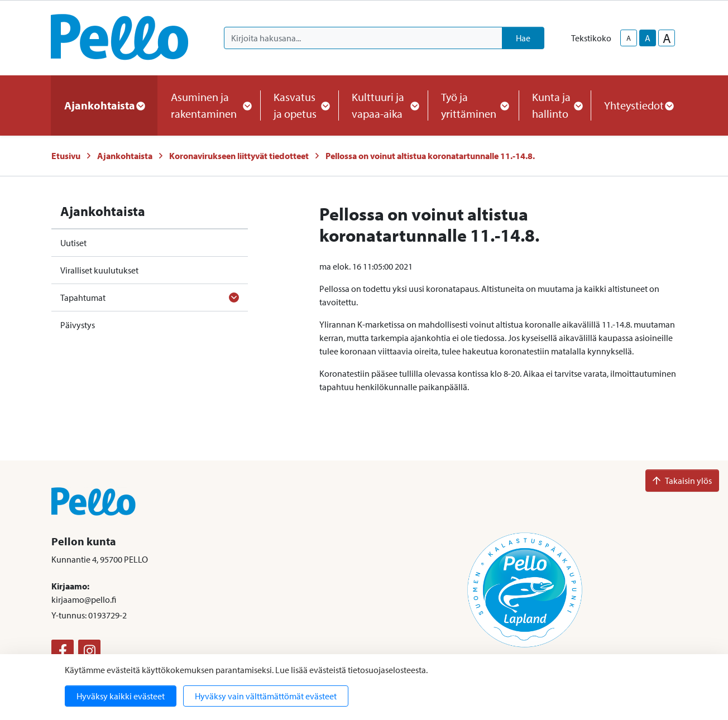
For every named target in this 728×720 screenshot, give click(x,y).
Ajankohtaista (125, 156)
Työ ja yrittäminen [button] (473, 105)
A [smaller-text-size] (629, 38)
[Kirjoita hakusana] (363, 38)
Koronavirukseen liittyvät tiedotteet (239, 156)
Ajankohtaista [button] (104, 105)
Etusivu (66, 156)
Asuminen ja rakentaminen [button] (209, 105)
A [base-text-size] (648, 38)
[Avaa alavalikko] (234, 297)
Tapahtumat (83, 297)
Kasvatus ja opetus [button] (299, 105)
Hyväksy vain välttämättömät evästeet (266, 696)
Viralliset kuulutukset (99, 270)
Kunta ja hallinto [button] (555, 105)
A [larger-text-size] (667, 38)
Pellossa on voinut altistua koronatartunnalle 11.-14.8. (430, 156)
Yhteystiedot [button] (638, 105)
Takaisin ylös (682, 481)
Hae (523, 38)
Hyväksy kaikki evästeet (121, 696)
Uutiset (73, 243)
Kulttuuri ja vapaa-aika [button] (383, 105)
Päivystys (78, 325)
